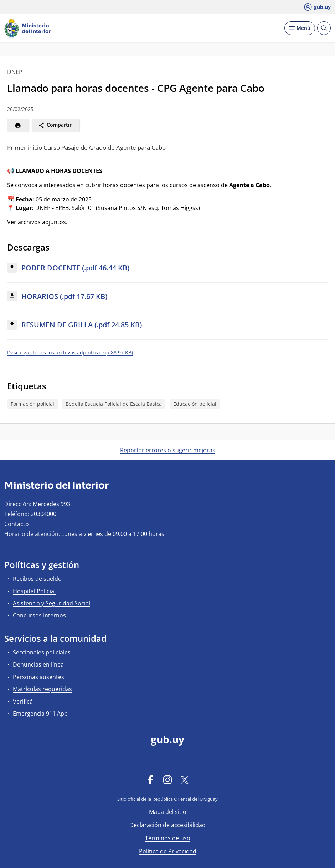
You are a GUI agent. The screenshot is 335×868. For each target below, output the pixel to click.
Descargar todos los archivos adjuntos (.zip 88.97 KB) (70, 353)
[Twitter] (185, 779)
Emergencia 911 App (40, 714)
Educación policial (195, 404)
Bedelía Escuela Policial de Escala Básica (114, 404)
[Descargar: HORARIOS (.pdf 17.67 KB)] (167, 297)
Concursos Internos (39, 615)
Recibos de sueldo (37, 579)
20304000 (43, 514)
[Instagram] (167, 779)
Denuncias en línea (38, 664)
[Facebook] (150, 779)
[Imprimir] (18, 125)
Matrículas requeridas (42, 689)
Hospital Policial (34, 591)
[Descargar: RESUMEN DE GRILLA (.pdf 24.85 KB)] (167, 325)
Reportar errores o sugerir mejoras (168, 450)
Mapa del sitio (168, 812)
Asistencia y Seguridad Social (51, 603)
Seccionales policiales (42, 652)
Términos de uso (168, 838)
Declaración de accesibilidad (167, 825)
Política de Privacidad (168, 851)
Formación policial (32, 404)
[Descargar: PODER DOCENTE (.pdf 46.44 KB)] (167, 268)
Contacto (17, 524)
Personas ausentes (38, 677)
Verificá (23, 701)
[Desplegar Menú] (300, 28)
